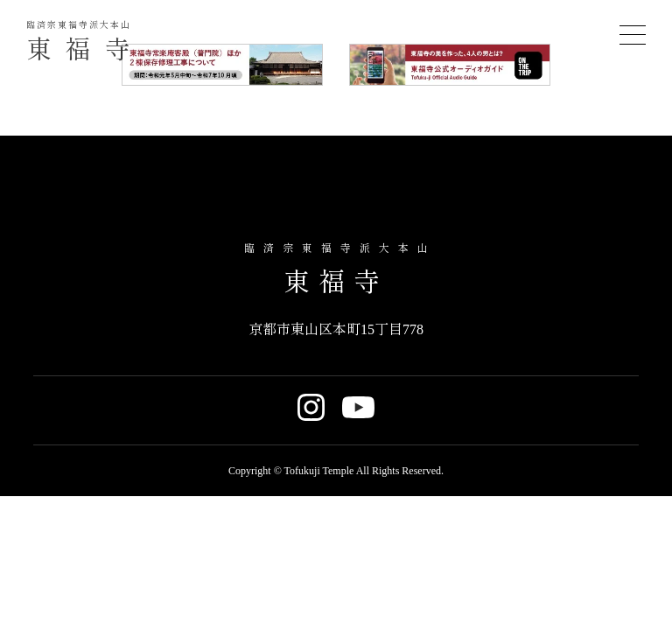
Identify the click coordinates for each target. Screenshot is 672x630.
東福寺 (85, 43)
